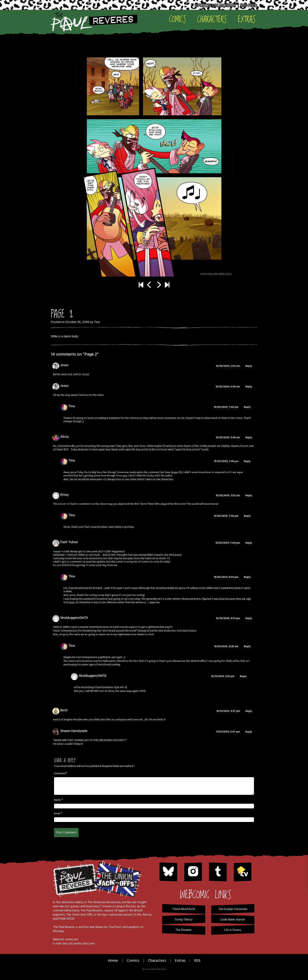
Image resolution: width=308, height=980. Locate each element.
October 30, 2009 (77, 322)
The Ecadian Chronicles (233, 909)
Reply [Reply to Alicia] (249, 438)
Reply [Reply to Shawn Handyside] (249, 732)
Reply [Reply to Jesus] (249, 366)
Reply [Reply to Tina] (247, 407)
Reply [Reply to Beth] (249, 711)
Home (113, 961)
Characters (212, 19)
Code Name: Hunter (233, 920)
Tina (97, 322)
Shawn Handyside (74, 731)
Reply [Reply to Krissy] (249, 496)
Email (57, 814)
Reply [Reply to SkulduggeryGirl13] (249, 618)
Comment (60, 774)
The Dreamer (184, 930)
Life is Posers (233, 930)
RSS (197, 961)
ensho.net (72, 940)
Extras (247, 19)
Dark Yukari (69, 542)
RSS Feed (249, 6)
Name (57, 800)
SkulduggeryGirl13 (74, 618)
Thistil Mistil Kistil (184, 909)
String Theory (184, 920)
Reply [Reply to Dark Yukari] (249, 543)
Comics (178, 19)
